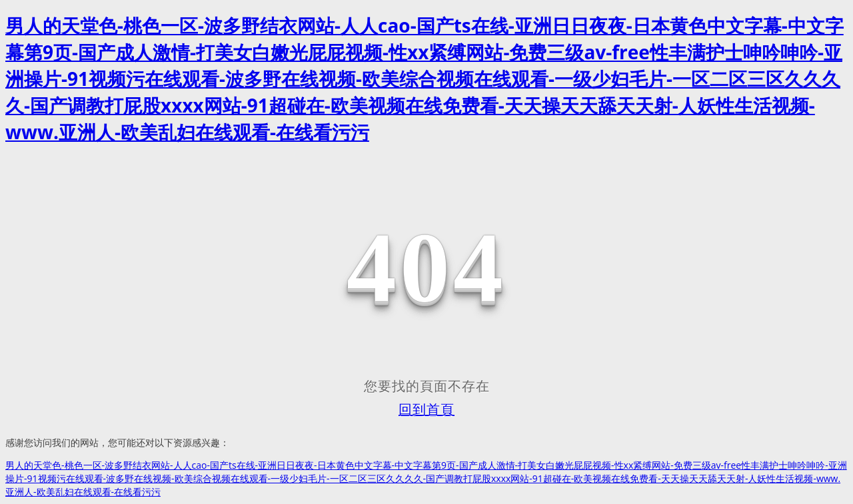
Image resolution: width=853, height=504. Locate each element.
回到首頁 (426, 409)
